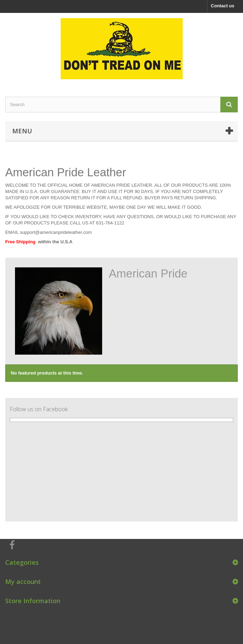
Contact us (223, 6)
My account (23, 582)
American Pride (148, 273)
